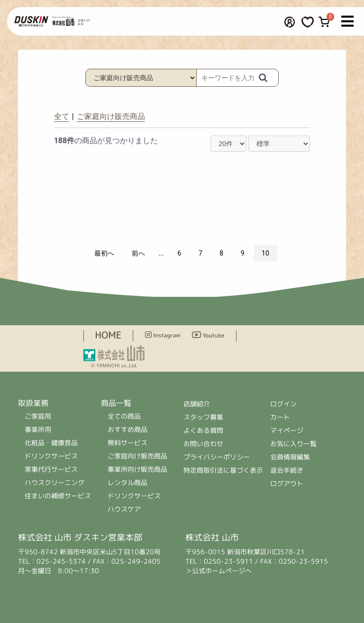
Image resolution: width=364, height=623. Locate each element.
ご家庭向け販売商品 (111, 116)
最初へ (104, 253)
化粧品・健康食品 (51, 443)
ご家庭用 (38, 416)
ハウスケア (124, 509)
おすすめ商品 (127, 429)
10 (265, 253)
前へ (138, 253)
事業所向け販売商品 (137, 469)
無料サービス (127, 443)
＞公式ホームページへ (218, 571)
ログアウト (286, 483)
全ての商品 (124, 416)
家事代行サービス (51, 469)
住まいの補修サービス (58, 496)
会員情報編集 (290, 457)
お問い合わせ (203, 444)
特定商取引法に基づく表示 (223, 470)
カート (280, 417)
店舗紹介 (197, 404)
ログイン (283, 404)
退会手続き (287, 470)
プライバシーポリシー (217, 457)
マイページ (287, 430)
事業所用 (38, 429)
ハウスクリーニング (55, 482)
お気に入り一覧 (293, 444)
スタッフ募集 (203, 417)
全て (62, 116)
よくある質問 (203, 430)
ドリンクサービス (51, 456)
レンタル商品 (127, 482)
